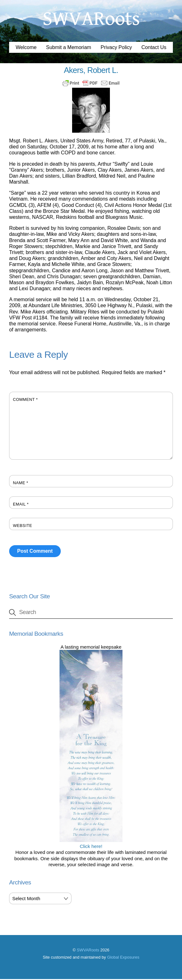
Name (21, 484)
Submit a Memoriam (68, 48)
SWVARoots (88, 951)
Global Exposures (123, 958)
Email (21, 505)
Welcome (26, 48)
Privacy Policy (116, 48)
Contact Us (154, 48)
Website (23, 526)
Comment (25, 400)
